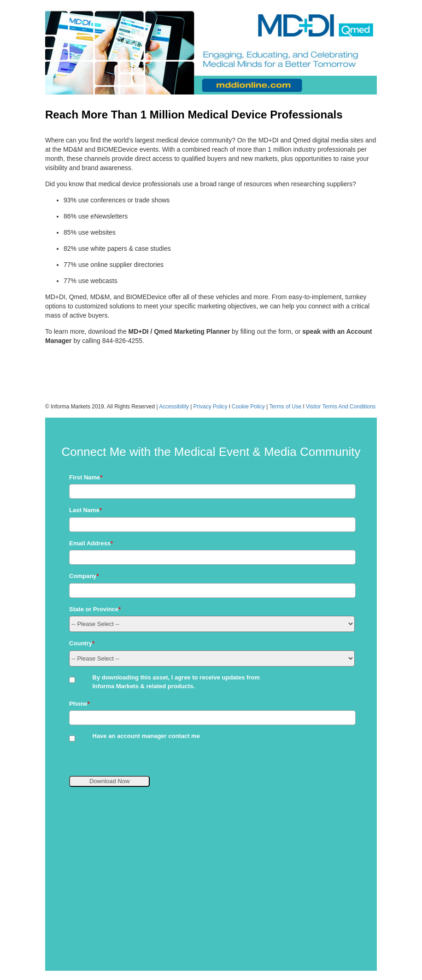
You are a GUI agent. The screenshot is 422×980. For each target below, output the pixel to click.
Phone (79, 704)
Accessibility (174, 407)
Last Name (85, 510)
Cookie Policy (248, 407)
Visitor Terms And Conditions (341, 407)
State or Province (95, 609)
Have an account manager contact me (146, 736)
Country (82, 643)
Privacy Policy (211, 407)
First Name (86, 477)
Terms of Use (285, 407)
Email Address (91, 543)
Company (84, 576)
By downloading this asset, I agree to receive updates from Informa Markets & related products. (176, 682)
